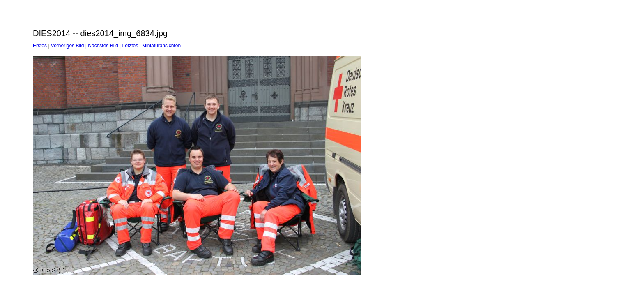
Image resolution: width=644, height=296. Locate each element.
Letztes (130, 46)
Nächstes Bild (103, 46)
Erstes (40, 46)
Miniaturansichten (161, 46)
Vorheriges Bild (68, 46)
